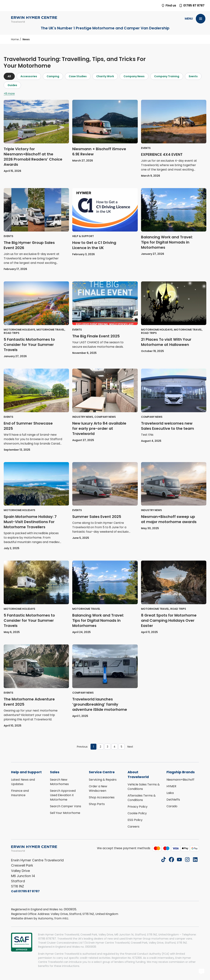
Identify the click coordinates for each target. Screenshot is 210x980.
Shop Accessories (102, 797)
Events (193, 76)
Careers (133, 827)
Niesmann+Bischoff (180, 780)
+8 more (9, 93)
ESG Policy (135, 820)
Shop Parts (97, 804)
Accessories (29, 76)
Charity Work (105, 76)
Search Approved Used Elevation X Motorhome (63, 795)
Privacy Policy (138, 807)
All (9, 76)
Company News (134, 76)
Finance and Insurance (20, 793)
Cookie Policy (137, 813)
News (26, 39)
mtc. (66, 918)
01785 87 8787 (192, 5)
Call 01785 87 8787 (25, 891)
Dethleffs (173, 800)
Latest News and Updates (23, 782)
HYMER (171, 786)
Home (15, 39)
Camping (53, 76)
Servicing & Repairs (103, 780)
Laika (170, 793)
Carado (172, 806)
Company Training (167, 76)
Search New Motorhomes (59, 782)
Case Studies (78, 76)
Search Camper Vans (66, 806)
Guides (12, 85)
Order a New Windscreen (98, 788)
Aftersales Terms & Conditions (142, 798)
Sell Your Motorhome (65, 813)
